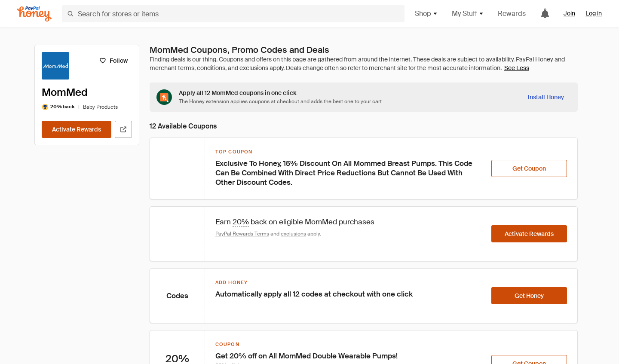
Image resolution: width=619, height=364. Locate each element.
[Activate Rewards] (77, 129)
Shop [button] (426, 14)
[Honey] (34, 14)
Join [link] (569, 13)
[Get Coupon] (529, 168)
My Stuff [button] (468, 14)
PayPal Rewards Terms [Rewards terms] (242, 234)
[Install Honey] (546, 97)
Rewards (512, 14)
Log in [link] (594, 13)
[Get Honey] (529, 296)
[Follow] (113, 61)
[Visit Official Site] (123, 129)
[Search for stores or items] (233, 14)
